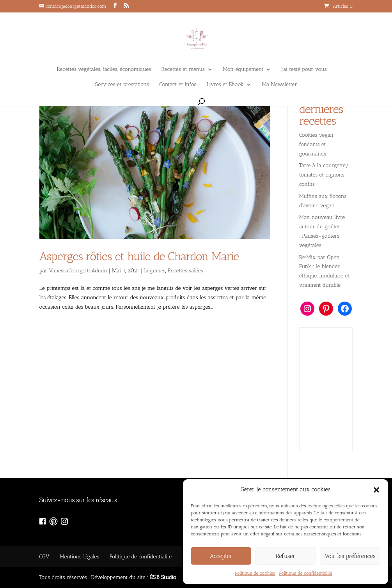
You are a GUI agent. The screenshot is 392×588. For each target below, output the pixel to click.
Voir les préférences (350, 556)
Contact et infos (178, 85)
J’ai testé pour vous (304, 70)
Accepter (221, 556)
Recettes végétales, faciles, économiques (104, 70)
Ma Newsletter (279, 85)
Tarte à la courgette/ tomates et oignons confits (324, 175)
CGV (44, 557)
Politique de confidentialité (306, 573)
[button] (376, 490)
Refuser (286, 556)
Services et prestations (122, 85)
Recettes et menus (183, 70)
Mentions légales (79, 557)
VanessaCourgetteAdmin (78, 271)
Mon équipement (243, 70)
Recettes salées (185, 271)
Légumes (155, 271)
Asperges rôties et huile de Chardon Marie (139, 256)
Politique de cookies (255, 573)
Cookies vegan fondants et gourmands (317, 144)
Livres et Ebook (225, 85)
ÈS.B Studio (163, 577)
